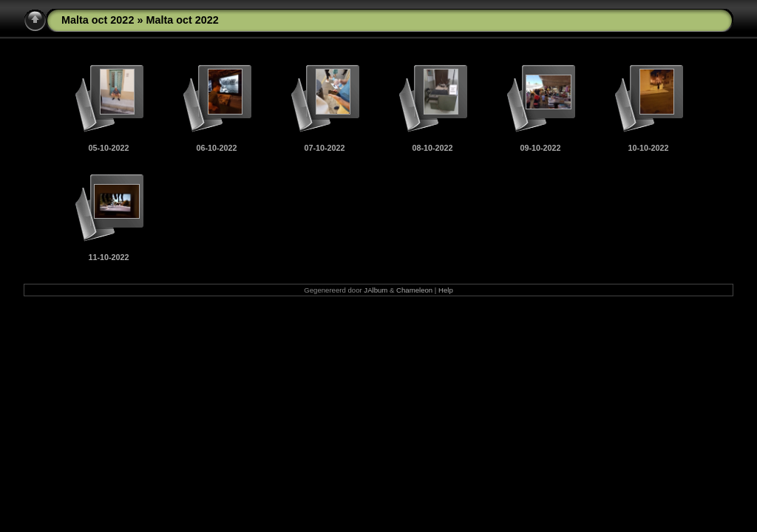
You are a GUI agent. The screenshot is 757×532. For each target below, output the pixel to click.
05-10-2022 (108, 148)
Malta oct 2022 (98, 20)
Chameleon (414, 290)
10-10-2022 (648, 148)
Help (446, 290)
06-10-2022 (216, 148)
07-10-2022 (324, 148)
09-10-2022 (540, 148)
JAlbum (376, 290)
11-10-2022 (108, 257)
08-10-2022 (432, 148)
